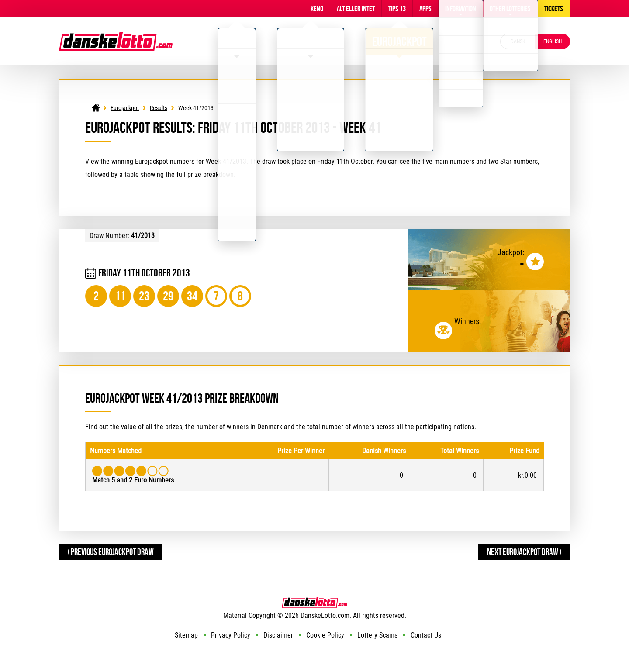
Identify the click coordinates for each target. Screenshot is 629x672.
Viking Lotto (311, 41)
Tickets (554, 9)
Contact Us (426, 635)
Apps (425, 9)
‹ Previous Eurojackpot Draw (111, 552)
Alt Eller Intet (356, 9)
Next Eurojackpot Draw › (524, 552)
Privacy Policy (231, 635)
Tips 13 (397, 9)
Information (461, 9)
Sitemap (186, 635)
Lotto (237, 41)
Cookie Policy (325, 635)
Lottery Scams (377, 635)
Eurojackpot (399, 41)
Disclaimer (278, 635)
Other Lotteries (510, 9)
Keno (317, 9)
